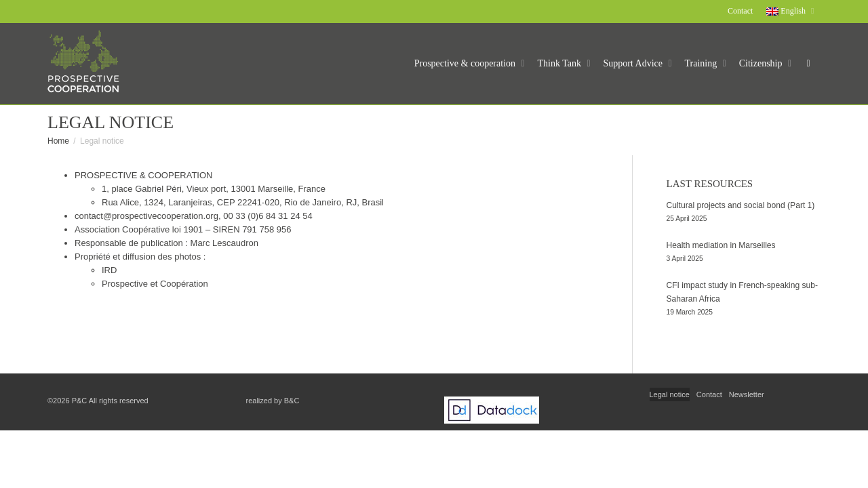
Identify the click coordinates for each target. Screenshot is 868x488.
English (787, 11)
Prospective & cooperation (466, 63)
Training (702, 63)
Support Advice (634, 63)
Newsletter (747, 394)
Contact (740, 11)
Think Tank (561, 63)
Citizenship (762, 63)
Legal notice (670, 394)
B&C (292, 401)
